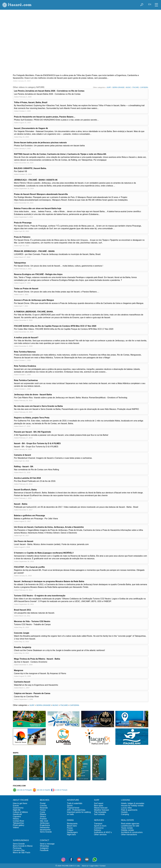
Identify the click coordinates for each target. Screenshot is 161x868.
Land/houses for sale (130, 826)
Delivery (98, 830)
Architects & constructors (132, 832)
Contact (103, 866)
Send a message (47, 844)
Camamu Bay (19, 850)
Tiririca (43, 810)
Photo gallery (19, 825)
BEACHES (45, 800)
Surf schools (99, 814)
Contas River (18, 821)
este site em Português (22, 790)
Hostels (124, 812)
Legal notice (94, 866)
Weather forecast (101, 810)
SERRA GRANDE (118, 87)
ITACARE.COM (19, 786)
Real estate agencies (130, 824)
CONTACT (45, 840)
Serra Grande (46, 832)
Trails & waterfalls (75, 803)
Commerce (99, 828)
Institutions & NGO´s (103, 832)
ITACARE (136, 87)
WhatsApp (44, 846)
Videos (16, 827)
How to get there (20, 803)
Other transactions (129, 835)
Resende (44, 808)
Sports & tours (100, 826)
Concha (43, 806)
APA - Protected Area (76, 810)
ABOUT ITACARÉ (21, 800)
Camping (125, 814)
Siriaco (43, 817)
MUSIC (128, 87)
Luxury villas (126, 808)
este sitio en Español (41, 790)
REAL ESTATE (128, 820)
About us (85, 866)
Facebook (44, 850)
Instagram (44, 848)
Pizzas (70, 828)
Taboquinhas (18, 823)
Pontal (43, 803)
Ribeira (43, 814)
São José (44, 821)
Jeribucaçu (45, 823)
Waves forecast (101, 808)
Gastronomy (18, 808)
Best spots (99, 806)
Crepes (70, 830)
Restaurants (72, 824)
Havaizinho (45, 827)
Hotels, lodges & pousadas (133, 803)
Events (16, 806)
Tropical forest (73, 808)
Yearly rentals (127, 828)
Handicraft (17, 814)
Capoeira (17, 817)
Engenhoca (45, 825)
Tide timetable (100, 812)
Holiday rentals (128, 830)
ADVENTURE (73, 800)
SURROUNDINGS (21, 840)
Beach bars (72, 826)
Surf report (99, 803)
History (16, 819)
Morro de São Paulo (22, 852)
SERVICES (99, 820)
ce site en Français (59, 790)
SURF (109, 87)
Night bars (71, 835)
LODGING (126, 800)
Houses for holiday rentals (132, 806)
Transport (98, 824)
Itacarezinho (45, 830)
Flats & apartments (129, 810)
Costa (42, 812)
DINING (70, 820)
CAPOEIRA (144, 87)
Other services (100, 835)
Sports (70, 806)
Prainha (43, 819)
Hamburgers (72, 832)
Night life (17, 810)
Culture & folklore (20, 812)
